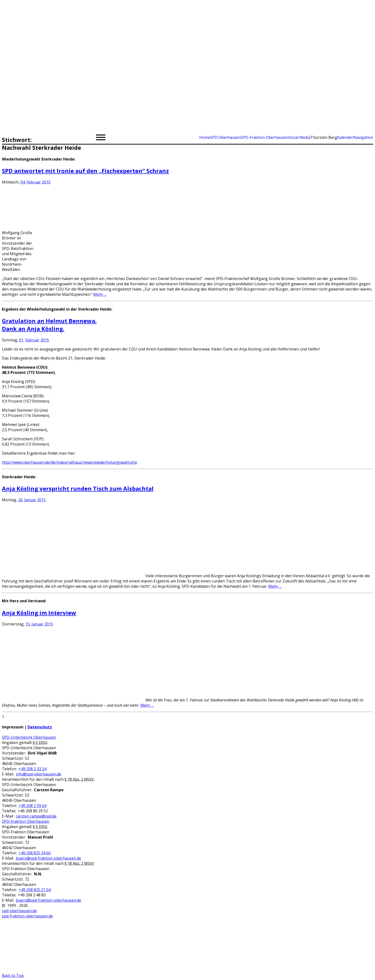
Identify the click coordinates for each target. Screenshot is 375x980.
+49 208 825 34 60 (35, 853)
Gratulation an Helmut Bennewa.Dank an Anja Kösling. (49, 325)
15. (28, 624)
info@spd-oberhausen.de (39, 774)
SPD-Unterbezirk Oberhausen (29, 737)
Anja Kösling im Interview (39, 613)
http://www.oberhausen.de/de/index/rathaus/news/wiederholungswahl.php (69, 462)
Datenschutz (40, 727)
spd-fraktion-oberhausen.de (27, 916)
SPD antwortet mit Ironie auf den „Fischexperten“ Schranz (85, 171)
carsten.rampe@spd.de (36, 816)
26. (21, 500)
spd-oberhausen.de (19, 911)
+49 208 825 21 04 (35, 890)
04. (23, 182)
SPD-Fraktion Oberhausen (26, 821)
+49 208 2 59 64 (33, 806)
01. (22, 340)
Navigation (363, 137)
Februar (34, 182)
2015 (46, 182)
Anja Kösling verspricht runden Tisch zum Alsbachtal (78, 488)
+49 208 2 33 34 (33, 769)
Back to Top (13, 975)
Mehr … (100, 294)
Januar (30, 500)
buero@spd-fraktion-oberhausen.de (48, 858)
